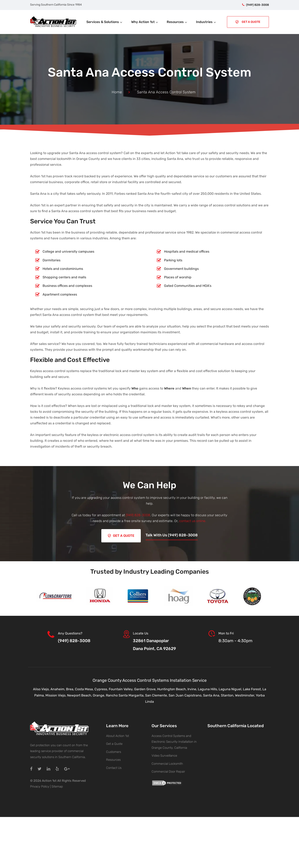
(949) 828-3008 (257, 5)
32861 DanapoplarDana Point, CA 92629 (154, 644)
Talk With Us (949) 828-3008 (172, 535)
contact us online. (193, 521)
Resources (177, 22)
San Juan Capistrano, (186, 695)
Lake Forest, (253, 689)
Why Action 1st (145, 22)
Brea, (70, 689)
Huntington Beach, (172, 689)
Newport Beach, (80, 695)
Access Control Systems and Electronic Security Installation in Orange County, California (174, 742)
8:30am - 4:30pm (235, 640)
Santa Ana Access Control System (149, 72)
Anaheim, (58, 689)
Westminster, (245, 695)
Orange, (99, 695)
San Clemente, (157, 695)
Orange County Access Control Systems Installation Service (150, 680)
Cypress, (102, 689)
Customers (114, 752)
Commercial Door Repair (168, 771)
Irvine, (193, 689)
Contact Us (114, 768)
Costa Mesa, (85, 689)
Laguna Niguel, (231, 689)
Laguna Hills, (208, 689)
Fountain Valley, (121, 689)
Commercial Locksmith (167, 763)
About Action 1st (118, 736)
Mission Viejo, (56, 695)
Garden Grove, (146, 689)
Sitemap (57, 786)
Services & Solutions (105, 22)
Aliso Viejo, (42, 689)
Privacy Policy (40, 786)
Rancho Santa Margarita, (126, 695)
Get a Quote (114, 744)
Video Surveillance (164, 755)
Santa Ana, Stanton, (219, 695)
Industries (206, 22)
